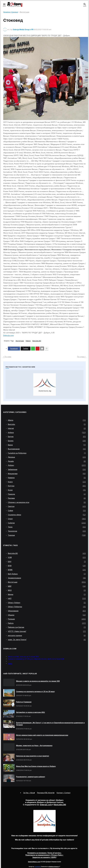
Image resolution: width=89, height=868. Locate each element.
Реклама (47, 498)
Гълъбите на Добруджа (47, 453)
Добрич (47, 465)
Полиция (47, 619)
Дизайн (47, 461)
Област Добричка (47, 607)
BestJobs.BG (37, 341)
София (47, 511)
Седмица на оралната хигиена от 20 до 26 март (35, 691)
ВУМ (47, 566)
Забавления (47, 469)
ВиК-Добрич (47, 574)
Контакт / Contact (64, 793)
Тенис (47, 527)
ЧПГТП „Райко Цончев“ (47, 631)
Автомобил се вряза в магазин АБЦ (30, 712)
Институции (24, 12)
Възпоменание (47, 449)
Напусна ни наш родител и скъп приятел (33, 756)
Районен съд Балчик (47, 627)
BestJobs (47, 424)
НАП (47, 599)
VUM (47, 557)
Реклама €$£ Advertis (46, 793)
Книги (47, 482)
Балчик (47, 437)
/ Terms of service (44, 853)
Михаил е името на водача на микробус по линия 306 (38, 681)
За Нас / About (29, 793)
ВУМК (47, 570)
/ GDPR (44, 857)
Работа (28, 341)
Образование (47, 611)
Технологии (47, 531)
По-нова (8, 357)
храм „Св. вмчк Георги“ (47, 640)
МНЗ (47, 590)
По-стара (81, 357)
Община (47, 615)
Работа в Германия (24, 702)
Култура (47, 486)
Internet (47, 428)
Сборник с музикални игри (47, 502)
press (10, 663)
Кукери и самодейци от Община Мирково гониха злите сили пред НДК (36, 659)
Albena (47, 420)
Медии (47, 594)
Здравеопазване (47, 578)
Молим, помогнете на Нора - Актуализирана (34, 745)
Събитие (47, 523)
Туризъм (47, 535)
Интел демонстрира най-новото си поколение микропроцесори (42, 735)
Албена (47, 433)
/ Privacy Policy (44, 855)
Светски (47, 506)
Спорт (47, 519)
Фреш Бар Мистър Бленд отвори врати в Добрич (36, 766)
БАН (47, 562)
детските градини (47, 636)
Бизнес (47, 441)
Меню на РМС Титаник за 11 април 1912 (23, 657)
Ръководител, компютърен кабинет (31, 777)
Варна (47, 445)
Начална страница (11, 12)
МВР (47, 586)
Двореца (47, 457)
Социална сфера (47, 515)
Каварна (47, 478)
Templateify (37, 867)
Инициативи (47, 474)
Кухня (47, 490)
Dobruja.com (9, 335)
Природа (47, 494)
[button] (4, 4)
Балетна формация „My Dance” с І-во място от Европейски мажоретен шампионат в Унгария (50, 724)
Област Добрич (47, 603)
